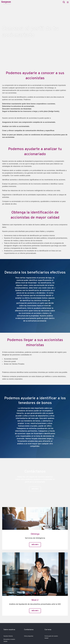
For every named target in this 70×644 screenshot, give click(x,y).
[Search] (64, 2)
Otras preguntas (29, 636)
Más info (35, 489)
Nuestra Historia (8, 636)
